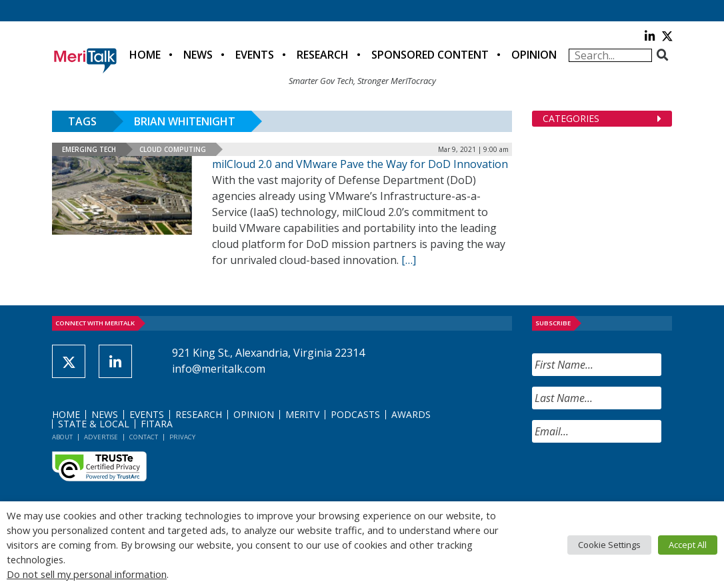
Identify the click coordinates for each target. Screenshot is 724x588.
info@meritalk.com (219, 369)
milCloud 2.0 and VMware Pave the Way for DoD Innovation (360, 164)
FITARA (157, 424)
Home (145, 55)
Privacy (182, 437)
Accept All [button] (688, 545)
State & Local (94, 424)
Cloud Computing (173, 149)
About (62, 437)
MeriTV (302, 414)
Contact (144, 437)
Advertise (101, 437)
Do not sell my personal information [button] (87, 574)
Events (255, 55)
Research (323, 55)
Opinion (534, 55)
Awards (411, 414)
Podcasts (355, 414)
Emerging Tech (89, 149)
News (198, 55)
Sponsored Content (430, 55)
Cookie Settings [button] (609, 545)
